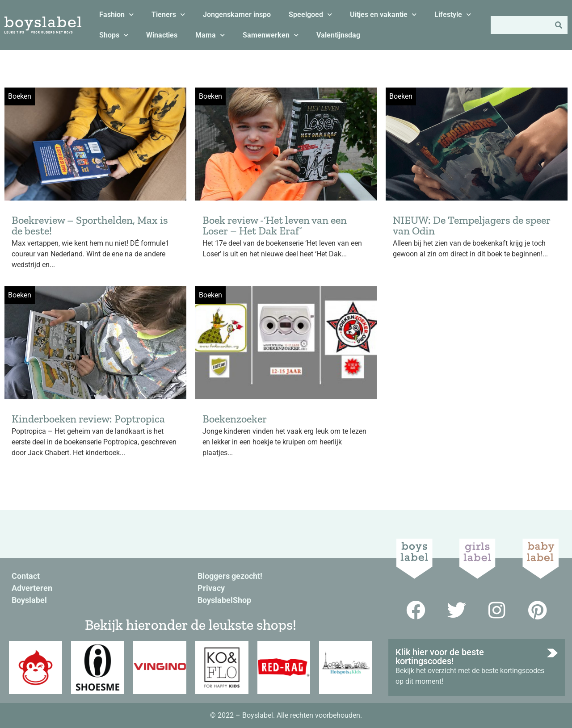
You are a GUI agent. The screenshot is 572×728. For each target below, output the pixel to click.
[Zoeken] (559, 25)
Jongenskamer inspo (237, 15)
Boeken (20, 96)
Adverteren (32, 588)
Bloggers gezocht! (230, 576)
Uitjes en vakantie (383, 15)
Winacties (162, 35)
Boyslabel (29, 600)
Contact (26, 576)
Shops (114, 35)
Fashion (116, 15)
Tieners (168, 15)
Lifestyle (453, 15)
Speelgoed (310, 15)
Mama (210, 35)
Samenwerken (271, 35)
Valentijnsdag (338, 35)
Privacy (211, 588)
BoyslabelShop (224, 600)
